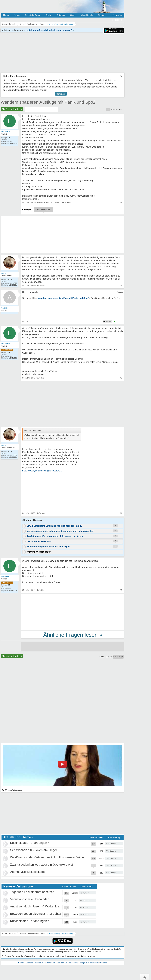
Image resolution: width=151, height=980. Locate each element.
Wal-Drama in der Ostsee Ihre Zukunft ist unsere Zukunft (48, 857)
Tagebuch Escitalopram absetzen (32, 892)
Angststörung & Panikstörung (61, 934)
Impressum (39, 963)
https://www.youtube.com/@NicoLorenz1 (42, 471)
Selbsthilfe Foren (33, 15)
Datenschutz (50, 963)
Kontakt (21, 963)
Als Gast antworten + (12, 109)
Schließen (61, 94)
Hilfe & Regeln (86, 15)
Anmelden (117, 15)
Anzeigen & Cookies (65, 963)
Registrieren (116, 20)
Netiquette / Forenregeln (89, 963)
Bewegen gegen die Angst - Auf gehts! (36, 914)
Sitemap (103, 963)
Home (6, 15)
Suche (49, 15)
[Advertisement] (73, 612)
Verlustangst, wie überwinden (30, 899)
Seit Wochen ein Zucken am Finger (34, 850)
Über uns (30, 963)
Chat (72, 15)
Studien (102, 15)
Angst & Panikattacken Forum (32, 934)
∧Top (145, 977)
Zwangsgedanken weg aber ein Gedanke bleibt (42, 865)
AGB (76, 963)
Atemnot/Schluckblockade (27, 872)
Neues (17, 15)
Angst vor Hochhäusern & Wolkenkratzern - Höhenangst (47, 906)
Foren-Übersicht (9, 934)
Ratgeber (61, 15)
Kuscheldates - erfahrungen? (29, 843)
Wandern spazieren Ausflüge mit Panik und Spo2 (48, 102)
